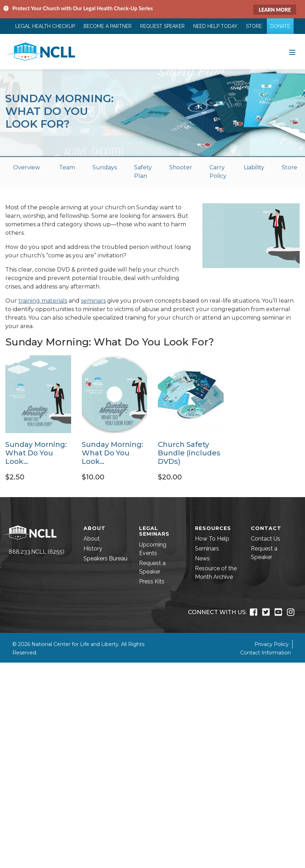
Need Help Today (215, 26)
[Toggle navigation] (292, 52)
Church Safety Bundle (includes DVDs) (189, 453)
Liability (254, 167)
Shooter (181, 167)
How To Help (212, 539)
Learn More (275, 10)
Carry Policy (218, 172)
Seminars (207, 549)
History (93, 549)
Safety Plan (143, 172)
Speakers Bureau (105, 558)
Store (254, 26)
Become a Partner (108, 26)
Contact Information (266, 653)
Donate (280, 26)
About (92, 539)
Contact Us (266, 539)
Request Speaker (162, 26)
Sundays (105, 167)
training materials (43, 301)
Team (67, 167)
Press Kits (152, 581)
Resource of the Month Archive (216, 573)
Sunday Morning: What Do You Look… (36, 453)
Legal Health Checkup (45, 26)
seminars (93, 301)
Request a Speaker (152, 567)
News (202, 558)
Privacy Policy (272, 644)
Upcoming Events (153, 549)
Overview (27, 167)
